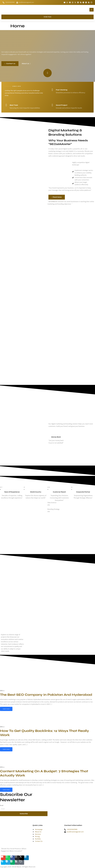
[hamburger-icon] (92, 10)
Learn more (6, 709)
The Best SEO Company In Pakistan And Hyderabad (46, 695)
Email (2, 805)
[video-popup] (47, 73)
